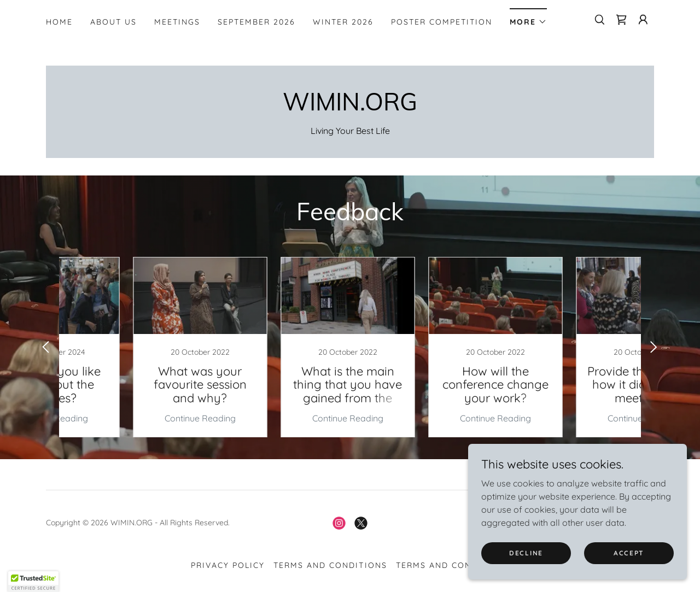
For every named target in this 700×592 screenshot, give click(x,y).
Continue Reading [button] (129, 418)
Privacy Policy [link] (228, 565)
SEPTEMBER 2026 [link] (256, 22)
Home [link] (59, 22)
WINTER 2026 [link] (343, 22)
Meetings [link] (177, 22)
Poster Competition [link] (442, 22)
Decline (526, 553)
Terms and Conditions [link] (330, 565)
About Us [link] (113, 22)
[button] (528, 18)
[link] (621, 20)
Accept (629, 553)
